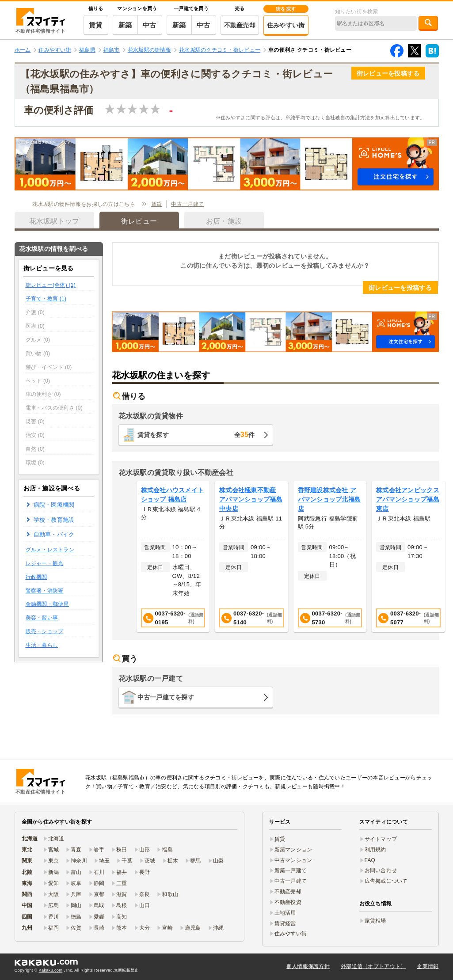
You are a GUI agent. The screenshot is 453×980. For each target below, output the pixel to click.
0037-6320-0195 (174, 618)
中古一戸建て (187, 204)
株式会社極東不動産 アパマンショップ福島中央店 (251, 499)
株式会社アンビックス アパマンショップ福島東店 (408, 499)
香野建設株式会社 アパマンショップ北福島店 (329, 499)
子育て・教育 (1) (46, 299)
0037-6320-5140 (252, 618)
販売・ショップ (45, 631)
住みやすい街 (286, 25)
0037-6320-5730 (331, 618)
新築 (125, 25)
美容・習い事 (42, 618)
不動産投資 (288, 902)
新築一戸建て (291, 870)
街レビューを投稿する (388, 73)
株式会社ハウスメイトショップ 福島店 (173, 495)
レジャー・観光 (45, 563)
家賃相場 (375, 921)
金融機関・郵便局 (47, 604)
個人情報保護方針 (308, 966)
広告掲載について (386, 881)
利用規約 (375, 850)
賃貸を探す (196, 435)
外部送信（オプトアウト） (373, 966)
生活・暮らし (42, 645)
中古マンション (293, 860)
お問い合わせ (381, 870)
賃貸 (96, 25)
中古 (150, 25)
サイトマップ (381, 839)
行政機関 (36, 577)
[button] (227, 164)
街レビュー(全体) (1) (51, 285)
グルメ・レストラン (50, 550)
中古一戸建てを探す (166, 697)
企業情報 (428, 966)
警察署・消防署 (45, 591)
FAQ (370, 860)
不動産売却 (240, 25)
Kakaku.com (51, 970)
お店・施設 (224, 221)
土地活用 (285, 913)
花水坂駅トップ (54, 221)
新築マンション (293, 850)
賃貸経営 (285, 923)
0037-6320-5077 (409, 618)
